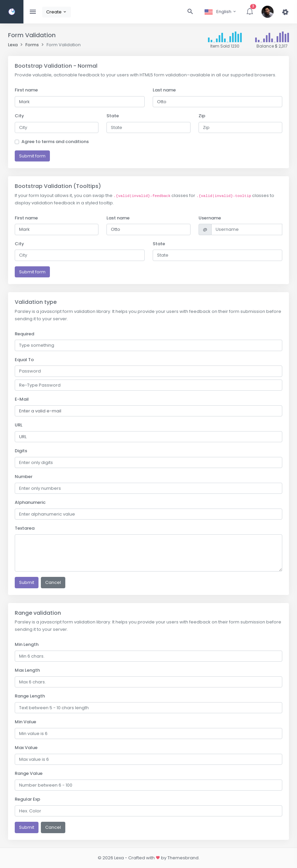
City (19, 116)
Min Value (25, 722)
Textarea (25, 528)
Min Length (27, 644)
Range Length (30, 696)
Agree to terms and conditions (55, 142)
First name (26, 90)
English (221, 12)
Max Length (27, 670)
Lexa (13, 45)
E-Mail (22, 399)
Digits (21, 451)
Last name (164, 90)
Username (210, 218)
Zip (202, 116)
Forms (32, 45)
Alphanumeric (30, 502)
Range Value (29, 773)
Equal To (24, 360)
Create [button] (57, 12)
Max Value (26, 748)
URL (19, 425)
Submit (27, 582)
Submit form (32, 156)
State (113, 116)
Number (24, 477)
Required (24, 334)
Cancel (53, 582)
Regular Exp (27, 799)
